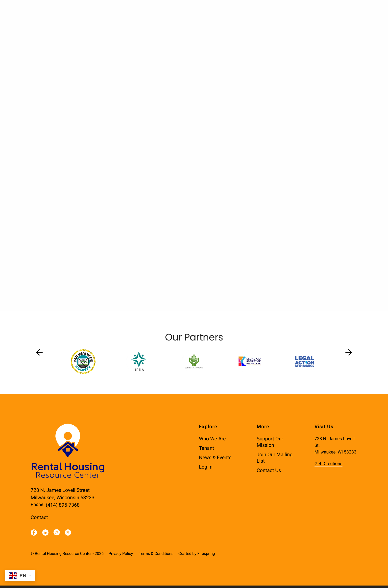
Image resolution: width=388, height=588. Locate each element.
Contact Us (269, 473)
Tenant (206, 451)
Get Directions (328, 466)
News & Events (215, 460)
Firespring (206, 556)
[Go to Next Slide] (349, 355)
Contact (39, 520)
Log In (206, 469)
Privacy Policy (121, 556)
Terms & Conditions (156, 556)
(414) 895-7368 (63, 507)
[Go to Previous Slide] (39, 355)
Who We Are (212, 441)
